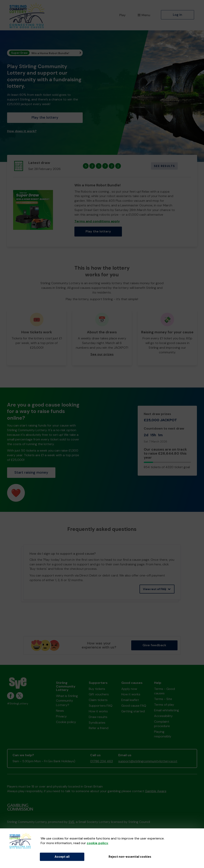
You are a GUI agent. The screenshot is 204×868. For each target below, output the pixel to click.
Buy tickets (97, 689)
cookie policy (97, 843)
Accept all (62, 857)
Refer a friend (99, 728)
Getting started (133, 711)
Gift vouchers (99, 694)
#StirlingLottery (18, 704)
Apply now (129, 689)
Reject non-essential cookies (130, 857)
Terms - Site (163, 699)
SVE (71, 822)
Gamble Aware (156, 791)
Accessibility (163, 716)
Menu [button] (144, 15)
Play (122, 15)
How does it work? (22, 131)
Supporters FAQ (101, 706)
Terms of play (164, 705)
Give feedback (154, 645)
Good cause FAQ (134, 706)
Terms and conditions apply (97, 221)
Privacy (61, 716)
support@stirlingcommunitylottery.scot (148, 761)
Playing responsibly (163, 734)
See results (164, 166)
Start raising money (31, 472)
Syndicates (97, 723)
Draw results (98, 717)
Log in (178, 15)
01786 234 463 (101, 761)
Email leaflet (130, 700)
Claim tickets (98, 700)
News (60, 711)
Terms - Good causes (164, 691)
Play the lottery (45, 117)
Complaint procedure (162, 724)
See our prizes (102, 354)
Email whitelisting (166, 710)
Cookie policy (66, 722)
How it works (98, 711)
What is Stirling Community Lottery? (67, 701)
